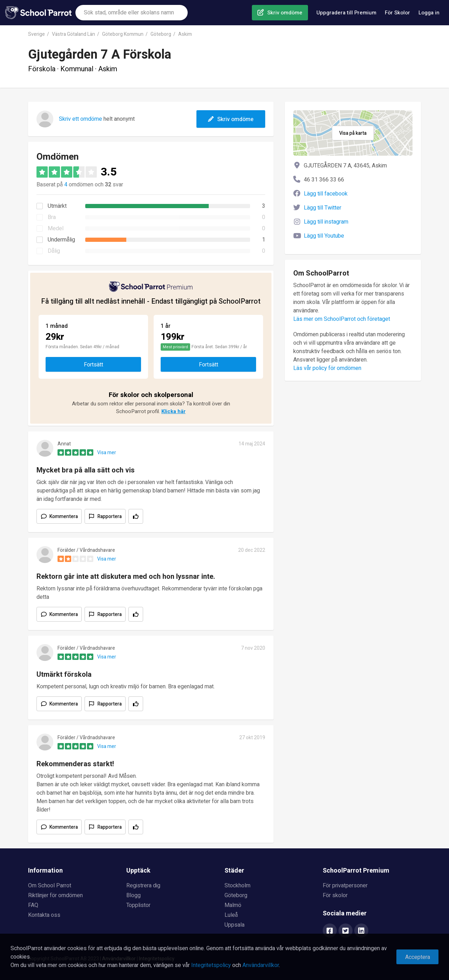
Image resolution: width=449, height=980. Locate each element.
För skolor (335, 895)
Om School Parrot (50, 886)
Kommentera (64, 517)
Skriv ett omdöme (81, 119)
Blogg (133, 895)
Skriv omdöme (285, 13)
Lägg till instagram (326, 222)
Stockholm (237, 886)
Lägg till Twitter (323, 208)
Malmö (233, 905)
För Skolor (397, 13)
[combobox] (132, 13)
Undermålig (61, 240)
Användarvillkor (261, 965)
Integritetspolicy (211, 965)
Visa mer (107, 453)
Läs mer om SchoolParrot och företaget (342, 319)
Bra (52, 217)
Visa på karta (353, 133)
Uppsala (234, 925)
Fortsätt (93, 365)
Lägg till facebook (326, 194)
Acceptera (418, 957)
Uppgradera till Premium (346, 13)
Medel (56, 229)
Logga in (429, 13)
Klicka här (173, 411)
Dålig (54, 251)
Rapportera (110, 517)
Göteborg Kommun (123, 34)
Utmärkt (57, 206)
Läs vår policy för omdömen (327, 368)
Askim (185, 34)
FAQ (33, 905)
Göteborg (161, 34)
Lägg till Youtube (324, 236)
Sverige (36, 34)
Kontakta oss (44, 915)
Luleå (231, 915)
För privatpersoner (345, 886)
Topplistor (138, 905)
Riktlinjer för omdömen (55, 895)
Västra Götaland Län (73, 34)
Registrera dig (143, 886)
